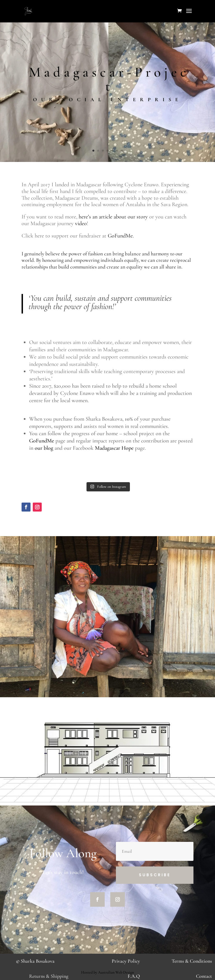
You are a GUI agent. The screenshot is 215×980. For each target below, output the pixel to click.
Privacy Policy (126, 961)
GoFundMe (42, 441)
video (81, 223)
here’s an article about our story (113, 217)
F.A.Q (134, 976)
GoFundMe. (121, 236)
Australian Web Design (116, 972)
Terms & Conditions (192, 961)
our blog (44, 448)
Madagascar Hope (114, 448)
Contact (204, 976)
